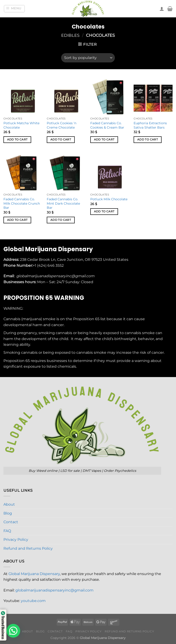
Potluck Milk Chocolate (109, 199)
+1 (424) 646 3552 (49, 265)
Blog (8, 513)
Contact (11, 522)
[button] (13, 631)
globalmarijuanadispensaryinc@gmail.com (54, 590)
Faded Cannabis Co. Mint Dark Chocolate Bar (63, 203)
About (9, 504)
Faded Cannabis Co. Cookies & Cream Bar (107, 125)
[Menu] (14, 9)
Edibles (70, 35)
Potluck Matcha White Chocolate (21, 125)
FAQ (7, 531)
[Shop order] (88, 58)
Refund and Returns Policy (28, 548)
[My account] (162, 9)
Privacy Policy (16, 540)
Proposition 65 (86, 319)
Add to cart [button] (17, 140)
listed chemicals (61, 366)
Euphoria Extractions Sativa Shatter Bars (150, 125)
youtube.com (33, 601)
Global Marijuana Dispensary (34, 574)
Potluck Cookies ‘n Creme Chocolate (62, 125)
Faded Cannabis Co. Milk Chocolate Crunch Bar (22, 203)
